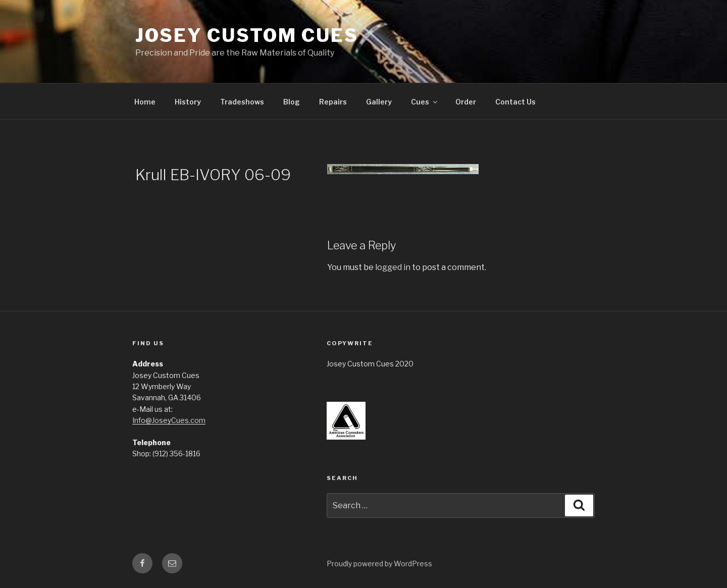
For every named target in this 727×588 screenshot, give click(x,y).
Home (145, 102)
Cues (425, 102)
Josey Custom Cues (247, 35)
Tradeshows (242, 102)
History (188, 102)
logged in (393, 267)
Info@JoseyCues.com (169, 420)
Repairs (333, 102)
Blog (292, 102)
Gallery (379, 102)
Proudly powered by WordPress (379, 564)
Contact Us (515, 102)
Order (466, 102)
